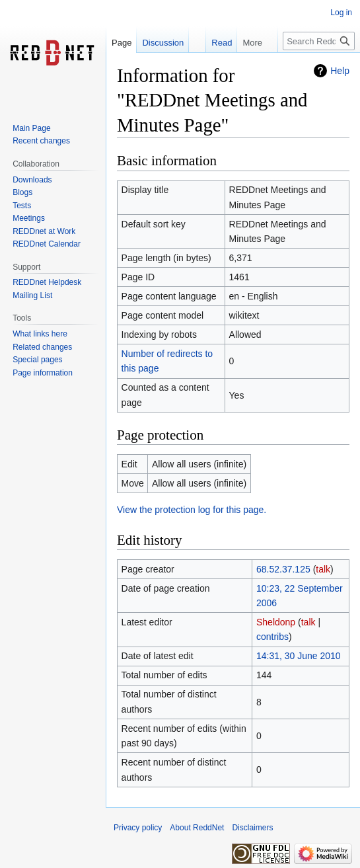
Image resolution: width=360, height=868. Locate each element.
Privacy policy (138, 828)
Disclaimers (252, 828)
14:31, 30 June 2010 (299, 656)
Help (340, 71)
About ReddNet (197, 828)
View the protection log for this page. (192, 510)
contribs (272, 637)
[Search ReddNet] (319, 41)
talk (323, 569)
